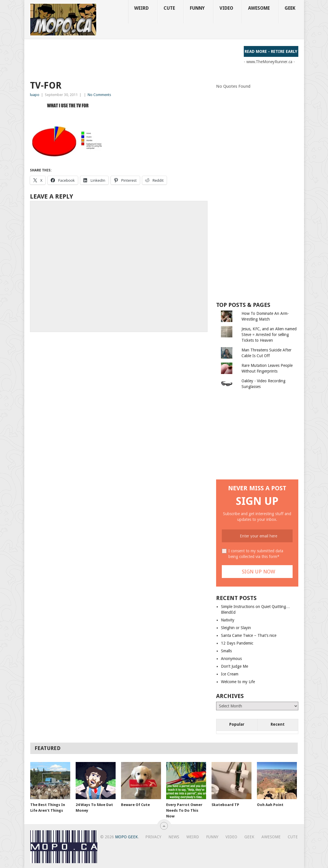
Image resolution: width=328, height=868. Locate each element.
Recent (278, 724)
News (174, 837)
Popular (237, 724)
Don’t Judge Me (235, 666)
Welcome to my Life (238, 682)
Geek (290, 8)
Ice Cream (230, 674)
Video (226, 8)
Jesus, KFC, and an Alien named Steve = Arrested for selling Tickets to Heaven (269, 335)
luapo (35, 95)
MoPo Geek (126, 837)
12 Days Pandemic (237, 643)
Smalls (226, 651)
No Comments (99, 95)
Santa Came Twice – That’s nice (249, 635)
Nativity (228, 620)
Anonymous (231, 659)
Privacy (153, 837)
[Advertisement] (134, 59)
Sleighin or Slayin (236, 628)
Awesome (259, 8)
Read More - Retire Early (271, 51)
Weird (141, 8)
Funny (197, 8)
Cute (169, 8)
